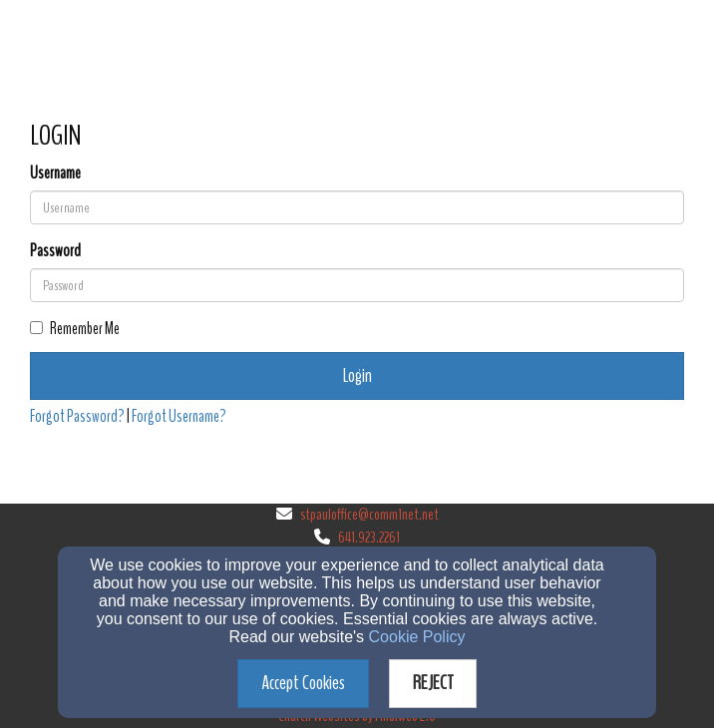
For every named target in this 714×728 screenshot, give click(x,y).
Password (55, 251)
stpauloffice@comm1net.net (369, 515)
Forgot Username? (179, 416)
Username (55, 173)
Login (357, 375)
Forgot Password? (77, 416)
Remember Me (75, 329)
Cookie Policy (417, 637)
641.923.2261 (369, 538)
